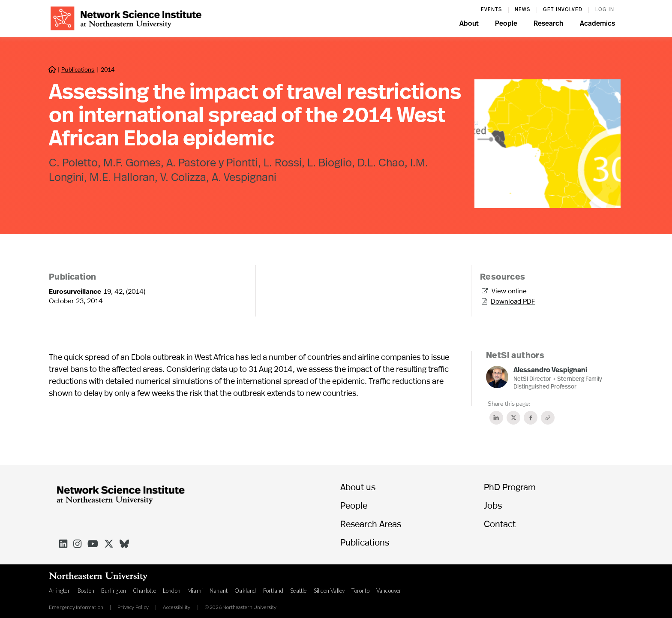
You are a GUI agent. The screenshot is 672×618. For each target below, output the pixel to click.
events (491, 10)
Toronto (360, 591)
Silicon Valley (329, 591)
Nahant (219, 591)
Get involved (563, 10)
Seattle (298, 591)
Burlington (114, 591)
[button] (469, 25)
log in (605, 10)
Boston (86, 591)
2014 (108, 69)
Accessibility (177, 607)
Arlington (60, 591)
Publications (78, 69)
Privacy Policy (133, 607)
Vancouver (389, 591)
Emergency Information (76, 607)
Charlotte (144, 591)
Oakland (245, 591)
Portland (273, 591)
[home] (126, 17)
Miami (195, 591)
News (522, 10)
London (172, 591)
